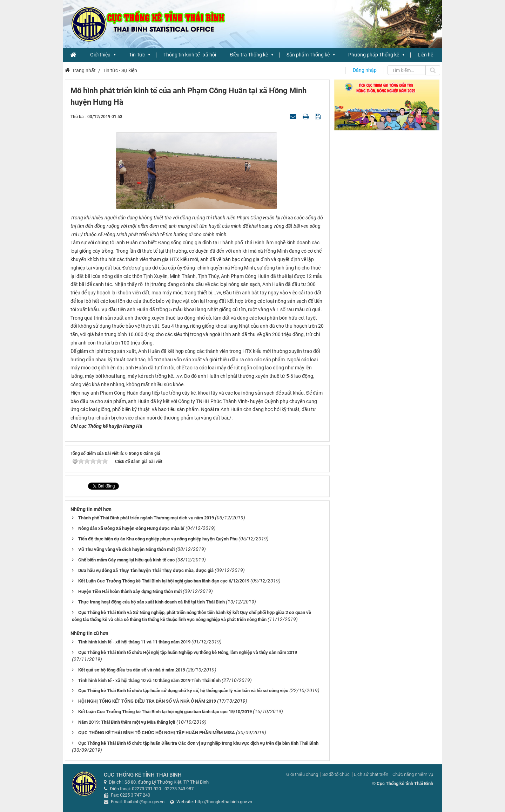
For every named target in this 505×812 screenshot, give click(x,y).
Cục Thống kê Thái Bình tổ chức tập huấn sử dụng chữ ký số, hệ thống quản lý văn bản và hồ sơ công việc (183, 691)
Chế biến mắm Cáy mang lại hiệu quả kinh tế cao (126, 560)
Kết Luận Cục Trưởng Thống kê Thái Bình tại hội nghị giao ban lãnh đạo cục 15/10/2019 (165, 712)
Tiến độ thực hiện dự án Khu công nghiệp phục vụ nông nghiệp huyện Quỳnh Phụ (158, 539)
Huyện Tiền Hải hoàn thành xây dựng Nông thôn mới (130, 591)
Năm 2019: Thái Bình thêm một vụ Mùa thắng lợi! (127, 722)
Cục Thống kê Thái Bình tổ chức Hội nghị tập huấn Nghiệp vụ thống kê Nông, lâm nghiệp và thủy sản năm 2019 (188, 652)
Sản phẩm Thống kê (308, 55)
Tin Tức (137, 55)
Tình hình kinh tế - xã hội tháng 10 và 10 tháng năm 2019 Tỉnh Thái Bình (149, 680)
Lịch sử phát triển (371, 774)
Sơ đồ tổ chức (336, 774)
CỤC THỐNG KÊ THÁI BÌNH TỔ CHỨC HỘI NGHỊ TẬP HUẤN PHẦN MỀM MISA (157, 733)
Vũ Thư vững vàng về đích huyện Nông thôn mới (126, 549)
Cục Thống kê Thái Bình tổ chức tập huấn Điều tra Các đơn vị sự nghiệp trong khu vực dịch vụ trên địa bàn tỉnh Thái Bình (198, 743)
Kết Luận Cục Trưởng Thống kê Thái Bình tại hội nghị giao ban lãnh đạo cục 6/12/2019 (164, 581)
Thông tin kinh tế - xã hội (190, 55)
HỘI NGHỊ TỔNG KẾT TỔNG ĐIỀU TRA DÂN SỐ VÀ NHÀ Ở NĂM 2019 (147, 701)
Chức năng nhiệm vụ (413, 774)
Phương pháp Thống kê (374, 55)
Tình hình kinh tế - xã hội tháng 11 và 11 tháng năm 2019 (134, 642)
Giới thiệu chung (302, 774)
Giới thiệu (100, 55)
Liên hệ (425, 55)
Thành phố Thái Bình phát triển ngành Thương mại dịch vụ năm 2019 (146, 518)
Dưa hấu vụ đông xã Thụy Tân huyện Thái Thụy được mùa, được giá (146, 570)
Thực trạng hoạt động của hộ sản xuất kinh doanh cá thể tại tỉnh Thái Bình (151, 602)
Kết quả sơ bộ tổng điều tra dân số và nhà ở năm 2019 (132, 670)
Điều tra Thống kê (249, 55)
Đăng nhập (365, 70)
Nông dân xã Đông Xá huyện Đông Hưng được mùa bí (131, 528)
